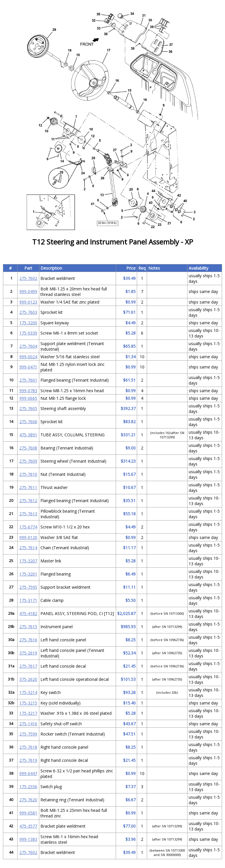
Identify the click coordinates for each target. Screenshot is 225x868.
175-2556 (28, 787)
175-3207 (28, 561)
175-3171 (28, 600)
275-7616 (28, 640)
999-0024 (28, 357)
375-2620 (28, 679)
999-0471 (28, 367)
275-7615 (28, 627)
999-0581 (28, 813)
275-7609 (28, 461)
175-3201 (28, 574)
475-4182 (28, 613)
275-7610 (28, 474)
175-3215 (28, 703)
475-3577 (28, 826)
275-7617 (28, 666)
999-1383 (28, 839)
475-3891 (28, 435)
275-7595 (28, 587)
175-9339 (28, 333)
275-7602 (28, 278)
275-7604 (28, 346)
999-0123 (28, 302)
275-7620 (28, 800)
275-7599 (28, 734)
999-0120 (28, 537)
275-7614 (28, 548)
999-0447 (28, 773)
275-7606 (28, 422)
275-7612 (28, 501)
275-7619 (28, 760)
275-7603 (28, 312)
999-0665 (28, 398)
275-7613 (28, 514)
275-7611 (28, 487)
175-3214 (28, 692)
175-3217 (28, 713)
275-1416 (28, 724)
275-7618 (28, 747)
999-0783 (28, 391)
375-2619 (28, 653)
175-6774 (28, 527)
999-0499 (28, 291)
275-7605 (28, 408)
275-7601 (28, 380)
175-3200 (28, 323)
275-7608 (28, 448)
